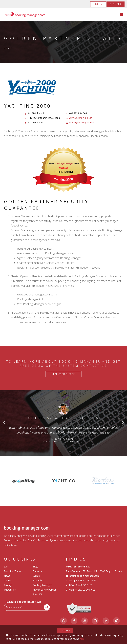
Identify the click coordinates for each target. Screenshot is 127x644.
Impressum (10, 590)
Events (36, 576)
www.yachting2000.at (80, 118)
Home (8, 48)
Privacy (8, 585)
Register (116, 4)
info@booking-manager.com (84, 576)
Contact (8, 580)
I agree (65, 631)
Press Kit (37, 594)
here (82, 639)
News (7, 576)
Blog (35, 567)
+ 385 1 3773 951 (87, 580)
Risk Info (37, 580)
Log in (98, 4)
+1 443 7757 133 (83, 585)
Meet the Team (12, 571)
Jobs (6, 567)
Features (37, 571)
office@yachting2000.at (82, 122)
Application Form (63, 374)
